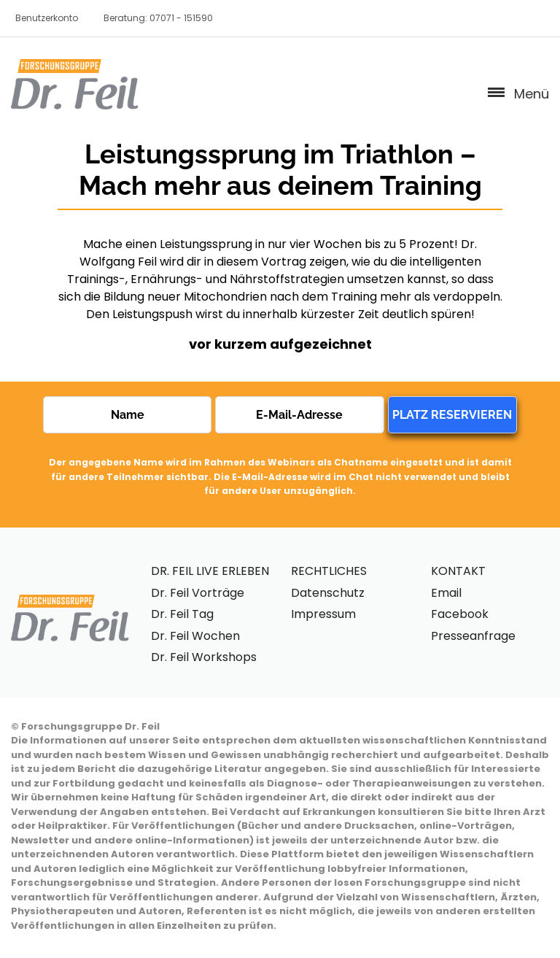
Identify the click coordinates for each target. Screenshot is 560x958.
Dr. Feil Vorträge (198, 593)
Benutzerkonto (47, 18)
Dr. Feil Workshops (204, 657)
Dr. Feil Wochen (195, 636)
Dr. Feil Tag (182, 614)
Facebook (460, 614)
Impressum (323, 614)
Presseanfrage (473, 636)
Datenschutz (328, 593)
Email (446, 593)
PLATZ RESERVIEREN (452, 415)
